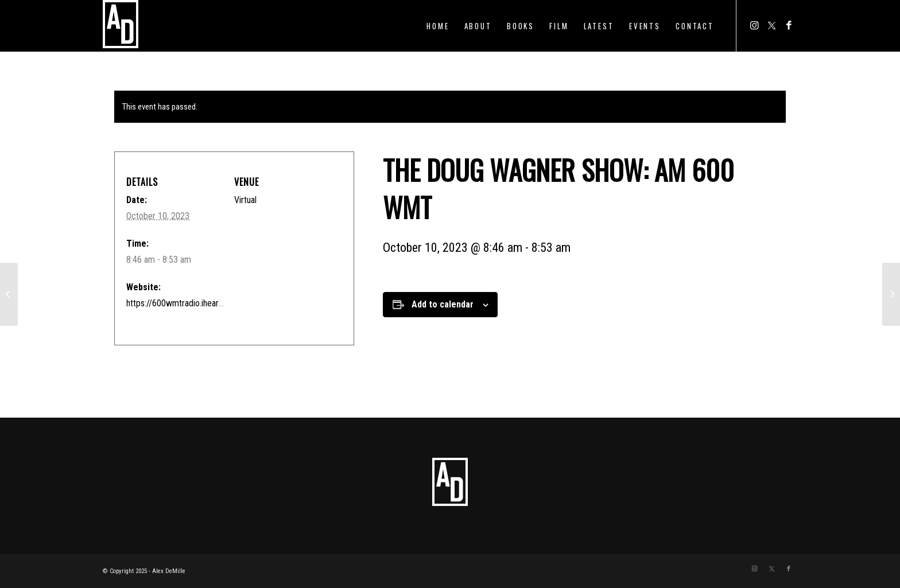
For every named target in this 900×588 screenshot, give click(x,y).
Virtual (245, 200)
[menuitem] (438, 26)
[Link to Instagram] (754, 25)
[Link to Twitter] (771, 25)
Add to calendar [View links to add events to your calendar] (443, 304)
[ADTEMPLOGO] (121, 26)
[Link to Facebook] (789, 25)
